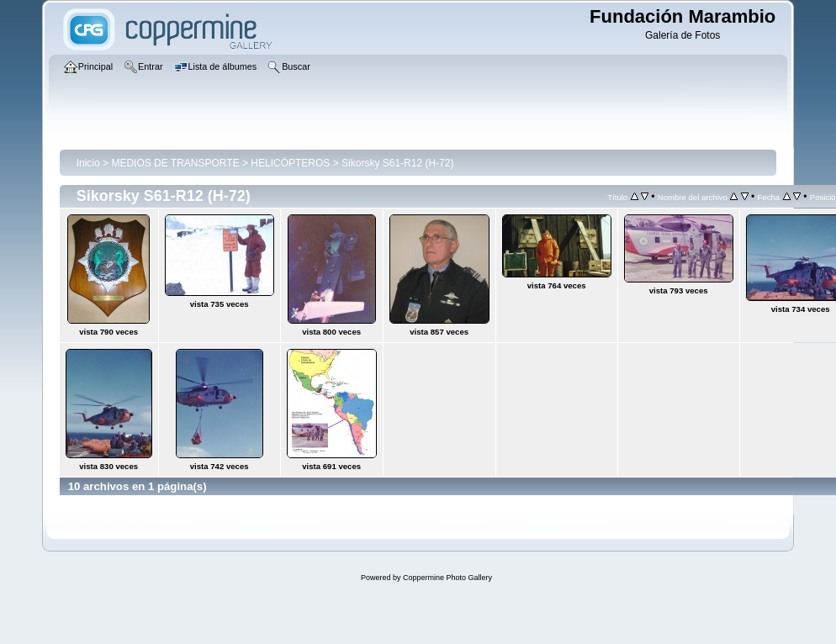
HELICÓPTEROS (290, 163)
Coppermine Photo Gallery (447, 578)
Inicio (88, 163)
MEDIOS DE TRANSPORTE (175, 163)
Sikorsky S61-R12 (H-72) (397, 163)
